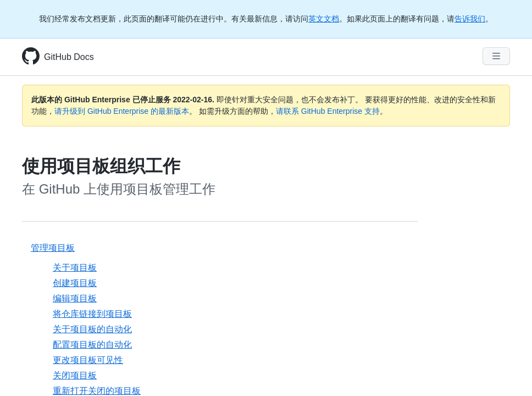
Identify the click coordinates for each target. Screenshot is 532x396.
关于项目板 (75, 268)
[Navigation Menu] (496, 56)
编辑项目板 (75, 298)
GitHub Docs (69, 57)
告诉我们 (470, 19)
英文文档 (324, 19)
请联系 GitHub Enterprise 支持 (328, 111)
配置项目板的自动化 (92, 345)
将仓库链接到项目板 (92, 314)
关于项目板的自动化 (92, 329)
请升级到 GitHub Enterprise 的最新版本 (122, 111)
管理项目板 (53, 248)
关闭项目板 (75, 375)
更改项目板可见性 (88, 360)
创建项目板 (75, 283)
